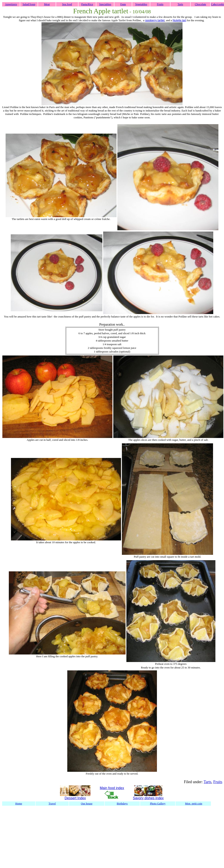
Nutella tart (179, 20)
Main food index (112, 788)
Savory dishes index (148, 798)
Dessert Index (75, 798)
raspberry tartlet (155, 20)
